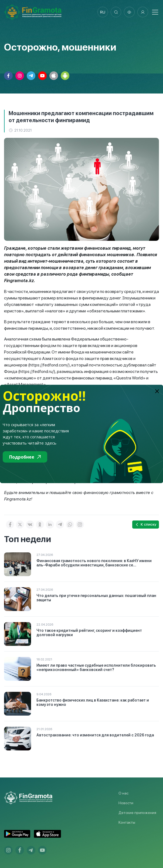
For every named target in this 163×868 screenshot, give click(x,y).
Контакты (127, 822)
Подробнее (25, 457)
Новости (126, 803)
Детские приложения (137, 813)
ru (102, 12)
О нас (123, 793)
